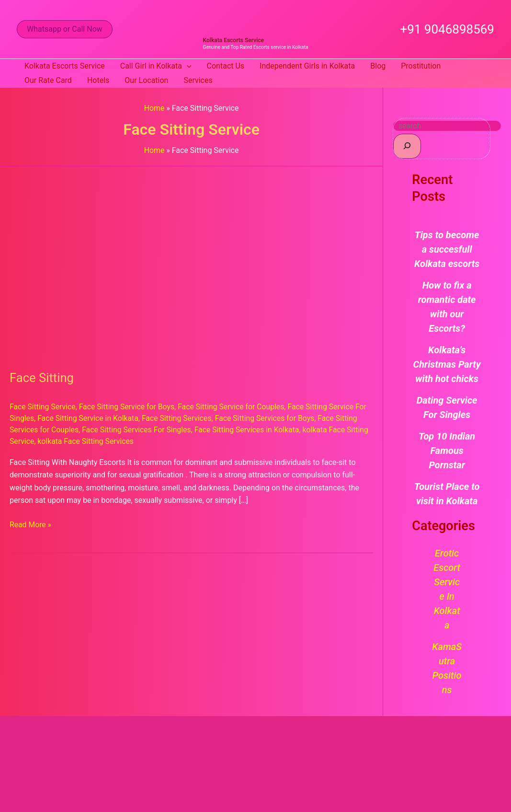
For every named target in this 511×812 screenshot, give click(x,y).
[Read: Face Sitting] (191, 262)
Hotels (98, 80)
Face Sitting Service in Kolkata (89, 418)
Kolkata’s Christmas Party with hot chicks (447, 364)
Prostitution (421, 66)
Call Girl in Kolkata (156, 66)
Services (198, 80)
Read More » (31, 522)
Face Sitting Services (179, 418)
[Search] (407, 146)
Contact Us (226, 66)
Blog (378, 66)
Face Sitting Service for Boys (129, 407)
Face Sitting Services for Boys (268, 418)
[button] (65, 29)
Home (154, 108)
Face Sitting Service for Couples (235, 407)
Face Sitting (42, 378)
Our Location (146, 80)
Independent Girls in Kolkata (307, 66)
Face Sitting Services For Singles (138, 429)
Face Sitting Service (43, 407)
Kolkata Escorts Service (233, 40)
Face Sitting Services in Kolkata (250, 429)
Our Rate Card (48, 80)
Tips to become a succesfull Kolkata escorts (447, 249)
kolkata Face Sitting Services (111, 440)
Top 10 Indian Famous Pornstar (447, 451)
